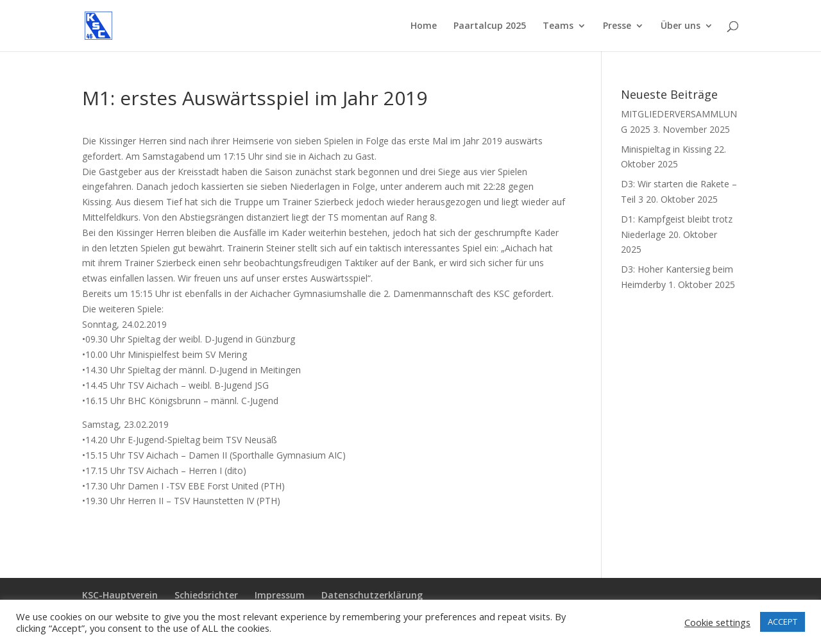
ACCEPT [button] (783, 622)
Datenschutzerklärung (372, 595)
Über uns (681, 26)
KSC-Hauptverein (120, 595)
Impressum (280, 595)
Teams (558, 26)
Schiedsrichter (206, 595)
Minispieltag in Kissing (666, 149)
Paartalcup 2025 (490, 26)
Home (424, 26)
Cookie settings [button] (717, 622)
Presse (617, 26)
